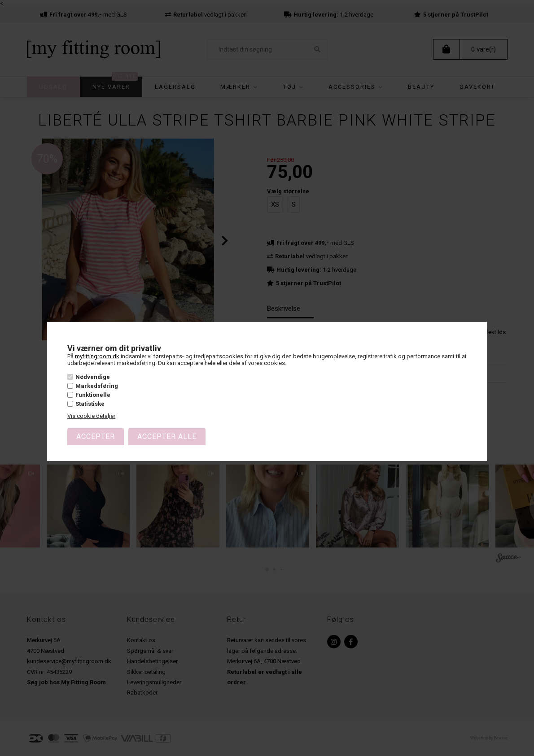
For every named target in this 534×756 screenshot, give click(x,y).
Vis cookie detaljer (91, 416)
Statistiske (90, 404)
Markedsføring (97, 386)
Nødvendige (93, 377)
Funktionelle (93, 395)
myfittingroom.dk (97, 356)
